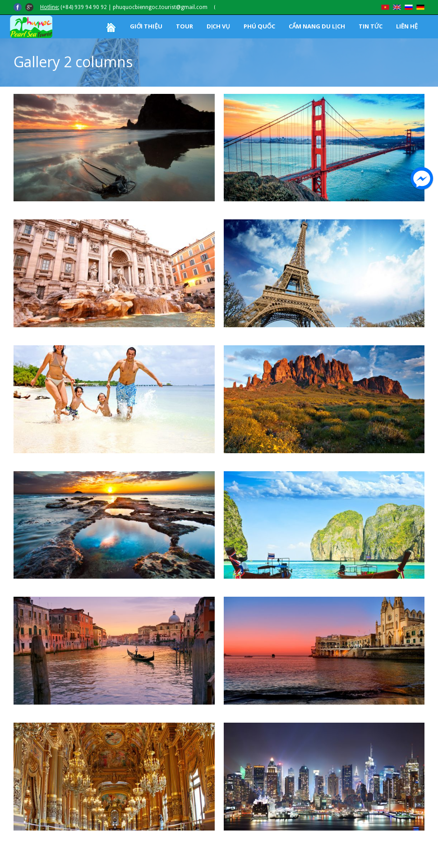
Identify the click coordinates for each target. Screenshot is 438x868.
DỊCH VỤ (218, 26)
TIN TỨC (371, 26)
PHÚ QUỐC (259, 26)
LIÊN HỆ (407, 26)
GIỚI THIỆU (146, 26)
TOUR (184, 26)
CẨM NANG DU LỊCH (317, 26)
